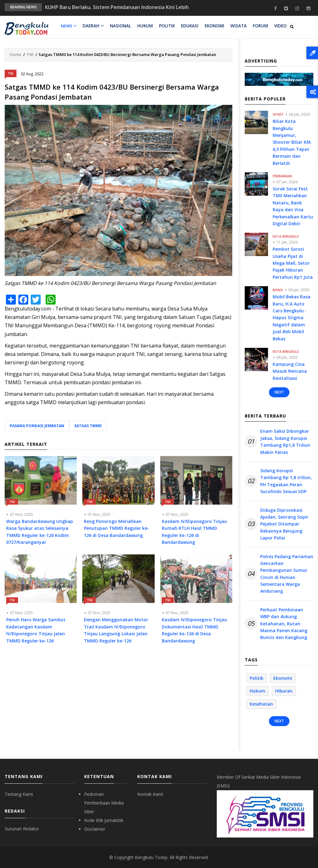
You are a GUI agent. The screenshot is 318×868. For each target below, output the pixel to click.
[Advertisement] (118, 706)
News (69, 26)
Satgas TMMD (88, 426)
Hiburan (284, 691)
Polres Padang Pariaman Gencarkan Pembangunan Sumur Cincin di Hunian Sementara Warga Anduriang (287, 574)
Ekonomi (212, 26)
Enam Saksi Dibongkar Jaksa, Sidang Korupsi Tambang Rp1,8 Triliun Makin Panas (285, 441)
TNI (30, 54)
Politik (166, 26)
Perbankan (282, 176)
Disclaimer (95, 829)
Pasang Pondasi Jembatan (37, 426)
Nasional (119, 26)
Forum (257, 26)
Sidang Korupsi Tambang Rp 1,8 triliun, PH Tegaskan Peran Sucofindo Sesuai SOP (286, 481)
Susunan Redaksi (22, 829)
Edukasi (188, 26)
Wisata (236, 26)
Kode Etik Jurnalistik (104, 820)
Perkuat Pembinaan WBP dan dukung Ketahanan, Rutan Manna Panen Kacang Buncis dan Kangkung (284, 624)
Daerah (93, 26)
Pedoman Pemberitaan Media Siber (104, 803)
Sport (278, 114)
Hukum (144, 26)
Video (277, 26)
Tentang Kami (19, 794)
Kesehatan (261, 704)
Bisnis (278, 290)
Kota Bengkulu (286, 236)
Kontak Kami (150, 794)
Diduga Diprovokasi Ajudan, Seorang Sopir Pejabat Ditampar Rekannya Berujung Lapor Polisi (284, 524)
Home (16, 54)
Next (279, 392)
